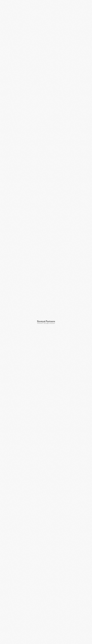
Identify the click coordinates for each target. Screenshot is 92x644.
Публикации (5, 26)
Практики (5, 16)
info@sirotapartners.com (53, 614)
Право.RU (45, 98)
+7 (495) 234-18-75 (7, 614)
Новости (4, 23)
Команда (5, 19)
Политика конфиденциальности (78, 637)
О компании (5, 13)
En (89, 5)
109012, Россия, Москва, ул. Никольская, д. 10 (31, 607)
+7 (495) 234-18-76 (29, 614)
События (40, 11)
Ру (86, 5)
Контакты (5, 29)
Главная (34, 11)
